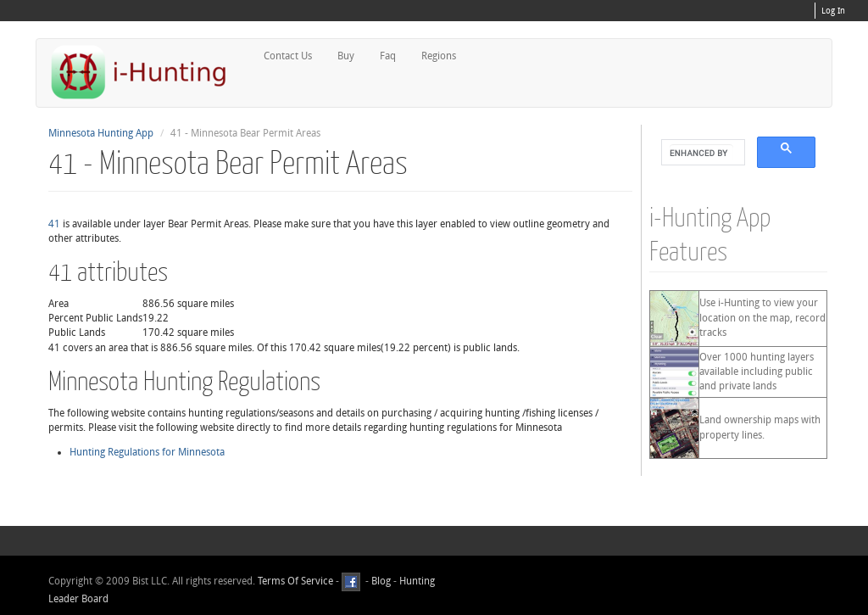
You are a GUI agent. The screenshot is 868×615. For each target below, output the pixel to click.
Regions (439, 56)
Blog (381, 581)
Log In (833, 11)
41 (54, 224)
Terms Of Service (295, 581)
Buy (346, 56)
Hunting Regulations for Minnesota (147, 452)
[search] (701, 153)
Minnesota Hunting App (101, 133)
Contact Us (288, 56)
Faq (388, 56)
